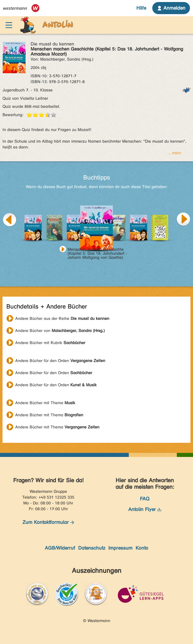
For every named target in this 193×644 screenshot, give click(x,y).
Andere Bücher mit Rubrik (50, 343)
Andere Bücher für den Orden (60, 361)
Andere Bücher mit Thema (45, 403)
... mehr (174, 153)
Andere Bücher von (60, 331)
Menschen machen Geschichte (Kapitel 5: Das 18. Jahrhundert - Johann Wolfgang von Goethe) (97, 250)
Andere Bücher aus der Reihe (62, 318)
